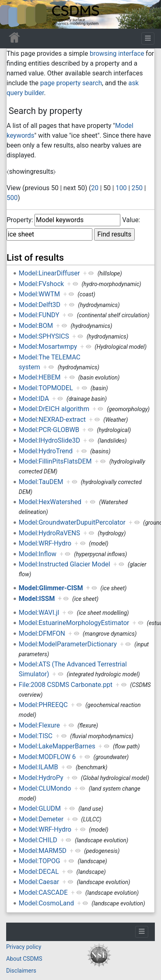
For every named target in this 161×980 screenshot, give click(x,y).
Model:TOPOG (40, 861)
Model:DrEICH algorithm (54, 409)
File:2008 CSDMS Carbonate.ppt (66, 685)
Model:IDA (34, 399)
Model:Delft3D (40, 305)
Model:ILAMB (39, 767)
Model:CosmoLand (47, 903)
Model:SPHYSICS (44, 336)
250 (137, 188)
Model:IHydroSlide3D (49, 440)
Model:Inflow (38, 554)
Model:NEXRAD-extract (52, 420)
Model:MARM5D (43, 851)
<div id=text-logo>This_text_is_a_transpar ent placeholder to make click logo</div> (13, 14)
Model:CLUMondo (45, 788)
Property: (20, 220)
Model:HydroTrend (46, 451)
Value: (131, 220)
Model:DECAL (39, 872)
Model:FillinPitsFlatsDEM (55, 461)
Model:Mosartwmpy (48, 347)
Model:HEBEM (40, 377)
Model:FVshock (41, 284)
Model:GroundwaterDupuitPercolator (72, 522)
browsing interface (117, 53)
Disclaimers (21, 971)
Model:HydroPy (41, 778)
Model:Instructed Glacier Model (65, 564)
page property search (71, 83)
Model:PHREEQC (43, 705)
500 (12, 198)
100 (121, 188)
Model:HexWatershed (50, 502)
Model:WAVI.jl (39, 613)
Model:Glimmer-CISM (51, 588)
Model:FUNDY (39, 315)
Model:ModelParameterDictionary (68, 644)
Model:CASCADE (43, 892)
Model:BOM (36, 326)
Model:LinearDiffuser (49, 273)
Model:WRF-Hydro (45, 543)
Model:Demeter (41, 819)
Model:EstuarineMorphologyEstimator (74, 623)
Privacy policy (24, 947)
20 (95, 188)
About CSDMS (24, 959)
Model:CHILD (38, 840)
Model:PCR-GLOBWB (49, 430)
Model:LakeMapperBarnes (57, 746)
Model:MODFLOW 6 (47, 757)
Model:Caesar (39, 882)
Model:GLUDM (40, 808)
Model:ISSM (37, 599)
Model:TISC (36, 736)
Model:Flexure (39, 725)
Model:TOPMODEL (46, 388)
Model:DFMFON (42, 633)
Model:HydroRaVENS (49, 533)
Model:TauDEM (41, 482)
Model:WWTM (39, 294)
